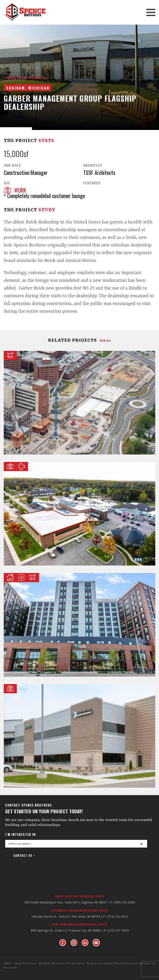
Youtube (96, 943)
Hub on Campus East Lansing (79, 625)
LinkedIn (85, 943)
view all (105, 341)
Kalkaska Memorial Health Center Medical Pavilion (79, 514)
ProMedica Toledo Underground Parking (79, 403)
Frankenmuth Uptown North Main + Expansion (79, 736)
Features (92, 183)
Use (7, 183)
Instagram (74, 943)
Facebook (63, 943)
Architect (93, 165)
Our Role (12, 165)
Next (86, 119)
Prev (73, 119)
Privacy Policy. (76, 963)
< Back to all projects (25, 78)
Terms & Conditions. (99, 963)
